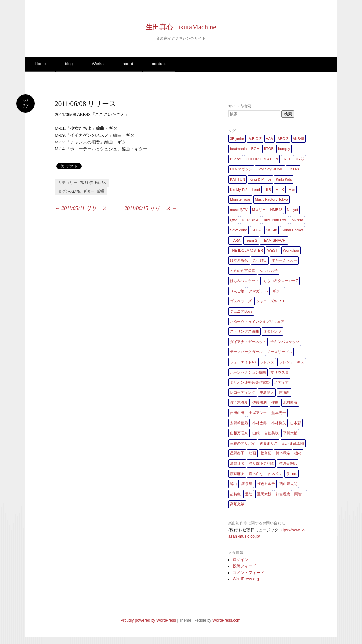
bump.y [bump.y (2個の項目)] (284, 149)
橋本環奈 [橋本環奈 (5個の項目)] (283, 453)
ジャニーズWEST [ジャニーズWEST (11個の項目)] (270, 301)
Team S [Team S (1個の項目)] (251, 240)
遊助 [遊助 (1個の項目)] (249, 494)
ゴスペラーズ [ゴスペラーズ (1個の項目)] (241, 301)
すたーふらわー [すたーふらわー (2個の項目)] (284, 260)
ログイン (240, 560)
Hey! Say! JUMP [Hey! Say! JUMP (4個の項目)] (270, 169)
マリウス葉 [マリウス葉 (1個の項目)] (279, 372)
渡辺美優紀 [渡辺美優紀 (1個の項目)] (288, 463)
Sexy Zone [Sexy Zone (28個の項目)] (239, 230)
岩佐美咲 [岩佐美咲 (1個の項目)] (271, 433)
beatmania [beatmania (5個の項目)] (238, 149)
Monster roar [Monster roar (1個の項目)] (240, 199)
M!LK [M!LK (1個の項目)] (280, 190)
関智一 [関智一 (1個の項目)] (300, 494)
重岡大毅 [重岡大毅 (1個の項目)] (264, 494)
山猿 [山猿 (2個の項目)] (256, 433)
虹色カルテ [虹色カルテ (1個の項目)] (266, 484)
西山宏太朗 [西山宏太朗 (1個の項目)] (288, 484)
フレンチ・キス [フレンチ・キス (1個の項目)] (292, 362)
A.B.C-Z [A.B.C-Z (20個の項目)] (255, 139)
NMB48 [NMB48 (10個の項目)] (277, 210)
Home (40, 64)
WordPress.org (246, 579)
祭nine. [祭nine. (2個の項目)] (292, 474)
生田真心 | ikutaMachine (181, 27)
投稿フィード (244, 566)
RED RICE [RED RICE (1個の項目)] (251, 220)
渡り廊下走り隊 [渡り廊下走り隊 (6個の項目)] (261, 463)
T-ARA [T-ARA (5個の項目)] (235, 240)
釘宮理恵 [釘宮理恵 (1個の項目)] (283, 494)
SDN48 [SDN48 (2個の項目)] (297, 220)
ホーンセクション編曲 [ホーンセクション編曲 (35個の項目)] (248, 372)
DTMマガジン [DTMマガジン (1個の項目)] (241, 169)
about (128, 64)
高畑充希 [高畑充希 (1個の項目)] (237, 504)
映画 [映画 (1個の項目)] (252, 453)
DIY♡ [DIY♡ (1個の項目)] (300, 159)
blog (69, 64)
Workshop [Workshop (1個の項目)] (291, 250)
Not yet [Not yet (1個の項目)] (293, 210)
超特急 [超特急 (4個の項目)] (235, 494)
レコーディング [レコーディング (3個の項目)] (243, 392)
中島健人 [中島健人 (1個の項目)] (267, 392)
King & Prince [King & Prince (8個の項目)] (260, 179)
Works (98, 64)
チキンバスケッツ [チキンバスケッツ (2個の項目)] (285, 342)
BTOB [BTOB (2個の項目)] (269, 149)
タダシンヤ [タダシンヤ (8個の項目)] (272, 331)
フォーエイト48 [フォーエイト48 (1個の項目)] (243, 362)
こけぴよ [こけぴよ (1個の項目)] (260, 260)
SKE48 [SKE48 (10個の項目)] (271, 230)
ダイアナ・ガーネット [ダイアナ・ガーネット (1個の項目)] (248, 342)
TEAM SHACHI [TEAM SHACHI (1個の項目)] (274, 240)
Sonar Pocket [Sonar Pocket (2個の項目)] (292, 230)
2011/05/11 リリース (81, 208)
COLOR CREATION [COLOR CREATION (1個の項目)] (262, 159)
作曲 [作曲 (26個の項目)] (275, 402)
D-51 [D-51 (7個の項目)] (287, 159)
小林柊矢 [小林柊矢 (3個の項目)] (279, 423)
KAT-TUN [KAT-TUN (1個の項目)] (237, 179)
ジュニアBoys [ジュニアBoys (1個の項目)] (241, 311)
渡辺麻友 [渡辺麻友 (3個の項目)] (237, 474)
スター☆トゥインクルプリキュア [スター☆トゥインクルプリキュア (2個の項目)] (257, 322)
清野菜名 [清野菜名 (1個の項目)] (237, 463)
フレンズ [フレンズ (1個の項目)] (267, 362)
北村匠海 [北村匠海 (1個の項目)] (290, 402)
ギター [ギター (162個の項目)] (278, 291)
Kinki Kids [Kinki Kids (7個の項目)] (284, 179)
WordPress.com (226, 620)
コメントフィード (248, 573)
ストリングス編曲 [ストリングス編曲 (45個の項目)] (244, 331)
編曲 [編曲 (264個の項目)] (234, 484)
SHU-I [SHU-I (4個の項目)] (257, 230)
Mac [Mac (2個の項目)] (292, 190)
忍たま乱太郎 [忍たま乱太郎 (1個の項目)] (293, 443)
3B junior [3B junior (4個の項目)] (237, 139)
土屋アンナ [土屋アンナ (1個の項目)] (258, 413)
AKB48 (74, 191)
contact (159, 64)
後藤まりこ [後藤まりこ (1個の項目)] (269, 443)
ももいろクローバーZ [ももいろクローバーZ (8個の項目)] (281, 281)
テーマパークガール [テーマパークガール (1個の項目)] (246, 352)
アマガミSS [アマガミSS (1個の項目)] (258, 291)
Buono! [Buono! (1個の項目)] (236, 159)
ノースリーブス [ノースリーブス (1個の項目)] (279, 352)
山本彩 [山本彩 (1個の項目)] (296, 423)
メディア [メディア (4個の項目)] (281, 382)
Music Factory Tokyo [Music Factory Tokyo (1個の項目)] (271, 199)
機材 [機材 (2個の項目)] (298, 453)
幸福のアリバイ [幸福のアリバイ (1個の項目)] (243, 443)
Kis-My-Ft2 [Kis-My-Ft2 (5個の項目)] (239, 190)
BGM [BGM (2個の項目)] (255, 149)
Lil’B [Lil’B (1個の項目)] (268, 190)
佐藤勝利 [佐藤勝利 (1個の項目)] (260, 402)
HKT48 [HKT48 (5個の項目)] (293, 169)
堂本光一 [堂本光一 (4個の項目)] (279, 413)
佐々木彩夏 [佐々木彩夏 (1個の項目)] (239, 402)
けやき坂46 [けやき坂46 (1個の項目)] (239, 260)
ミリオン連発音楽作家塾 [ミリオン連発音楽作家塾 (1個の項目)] (250, 382)
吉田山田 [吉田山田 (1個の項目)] (237, 413)
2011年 (86, 183)
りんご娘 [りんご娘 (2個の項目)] (237, 291)
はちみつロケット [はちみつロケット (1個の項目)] (244, 281)
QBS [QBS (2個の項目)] (234, 220)
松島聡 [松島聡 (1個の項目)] (266, 453)
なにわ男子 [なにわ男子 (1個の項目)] (269, 270)
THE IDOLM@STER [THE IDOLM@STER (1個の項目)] (246, 250)
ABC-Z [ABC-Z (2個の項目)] (283, 139)
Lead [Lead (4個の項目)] (256, 190)
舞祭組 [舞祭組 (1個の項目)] (247, 484)
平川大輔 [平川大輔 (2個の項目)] (290, 433)
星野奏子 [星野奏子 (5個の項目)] (237, 453)
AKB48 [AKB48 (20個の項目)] (298, 139)
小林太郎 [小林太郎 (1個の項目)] (260, 423)
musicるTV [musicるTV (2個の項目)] (239, 210)
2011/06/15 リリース (151, 208)
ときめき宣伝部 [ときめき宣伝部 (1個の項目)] (243, 270)
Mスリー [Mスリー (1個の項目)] (259, 210)
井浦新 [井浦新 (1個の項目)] (284, 392)
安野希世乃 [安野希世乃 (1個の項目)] (239, 423)
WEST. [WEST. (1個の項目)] (273, 250)
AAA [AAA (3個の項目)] (269, 139)
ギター (88, 191)
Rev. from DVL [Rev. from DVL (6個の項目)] (275, 220)
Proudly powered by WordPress (148, 620)
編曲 (100, 191)
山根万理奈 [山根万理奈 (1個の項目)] (239, 433)
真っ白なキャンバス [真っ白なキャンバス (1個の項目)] (265, 474)
